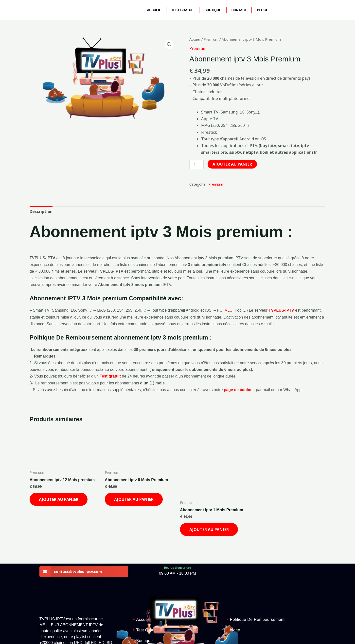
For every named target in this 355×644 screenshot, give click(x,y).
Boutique (213, 10)
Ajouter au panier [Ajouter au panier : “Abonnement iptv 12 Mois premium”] (64, 459)
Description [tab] (52, 199)
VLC (229, 298)
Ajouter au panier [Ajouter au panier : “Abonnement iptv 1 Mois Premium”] (199, 486)
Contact (239, 10)
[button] (104, 39)
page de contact (239, 378)
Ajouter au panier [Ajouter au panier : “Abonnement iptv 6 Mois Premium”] (131, 459)
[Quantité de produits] (215, 167)
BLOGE (263, 10)
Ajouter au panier (219, 179)
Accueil (154, 10)
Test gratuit (110, 364)
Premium (214, 39)
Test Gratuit (183, 10)
